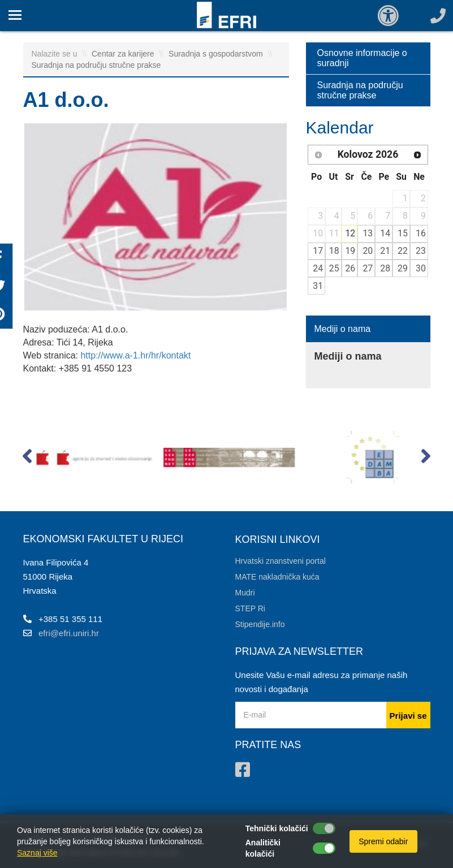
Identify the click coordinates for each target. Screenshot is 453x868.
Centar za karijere (124, 54)
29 (403, 268)
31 (318, 286)
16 (421, 233)
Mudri (245, 593)
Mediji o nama (343, 329)
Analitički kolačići (263, 848)
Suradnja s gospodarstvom (217, 54)
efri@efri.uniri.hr (69, 633)
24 (318, 268)
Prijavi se (408, 716)
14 (385, 233)
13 (368, 233)
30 (421, 268)
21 (385, 251)
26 (350, 268)
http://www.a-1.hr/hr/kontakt (135, 355)
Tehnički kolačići (277, 828)
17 (318, 251)
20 (368, 251)
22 (403, 251)
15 (403, 233)
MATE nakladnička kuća (277, 577)
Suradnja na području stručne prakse (96, 65)
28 (385, 268)
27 (368, 268)
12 (350, 233)
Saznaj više (37, 853)
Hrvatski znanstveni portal (281, 561)
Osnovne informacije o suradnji (362, 58)
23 (421, 251)
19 (350, 251)
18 (334, 251)
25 (334, 268)
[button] (27, 459)
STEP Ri (250, 608)
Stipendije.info (260, 624)
